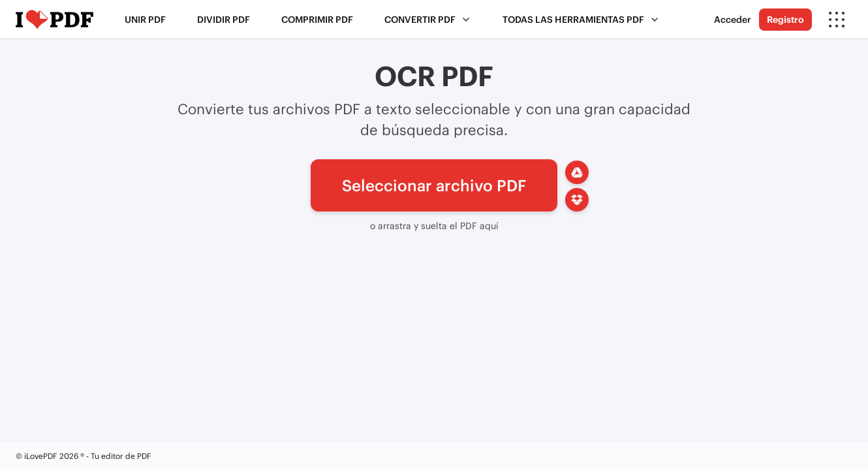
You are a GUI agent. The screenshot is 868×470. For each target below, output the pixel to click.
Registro (785, 19)
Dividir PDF (224, 19)
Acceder (733, 19)
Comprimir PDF (317, 19)
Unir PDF (145, 19)
